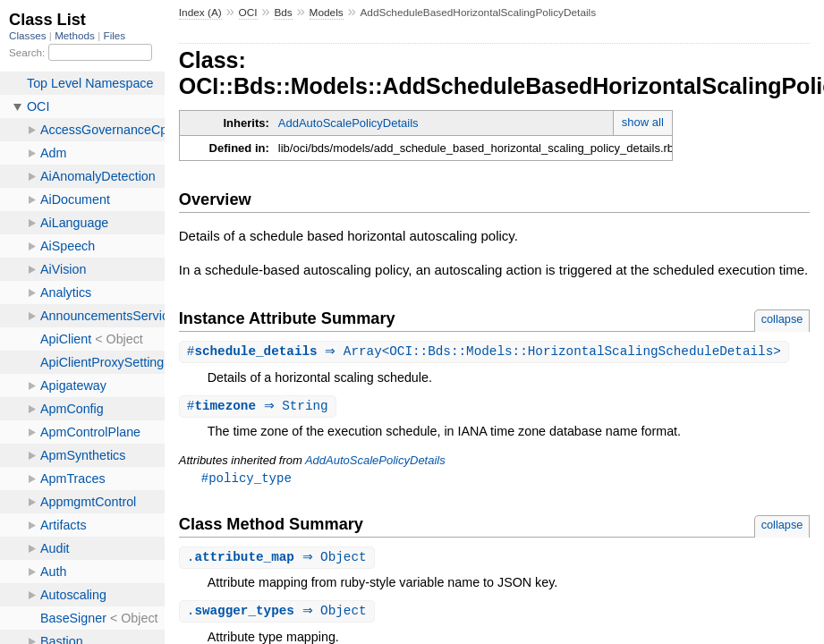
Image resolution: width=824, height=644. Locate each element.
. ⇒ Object (279, 560)
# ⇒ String (260, 407)
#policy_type (246, 480)
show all (643, 122)
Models (327, 13)
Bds (283, 13)
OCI (248, 13)
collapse (782, 319)
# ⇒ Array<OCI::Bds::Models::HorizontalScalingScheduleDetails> (486, 352)
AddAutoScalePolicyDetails (348, 123)
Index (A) (200, 13)
